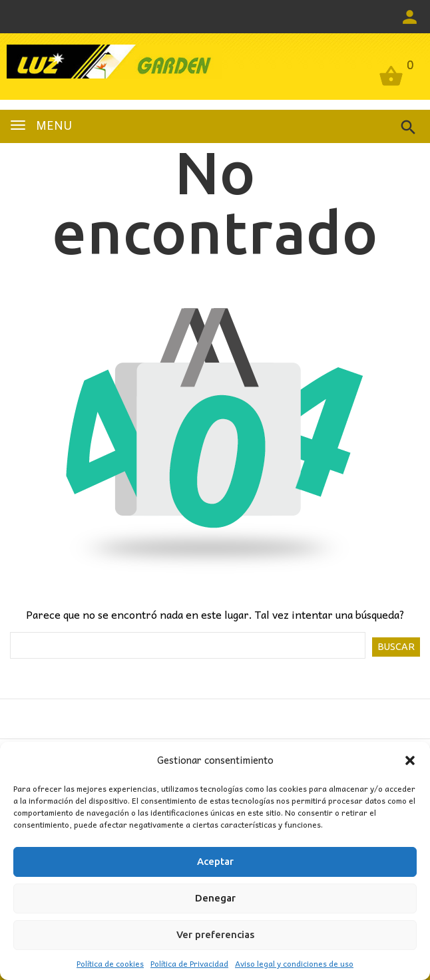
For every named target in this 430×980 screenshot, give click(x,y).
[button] (410, 760)
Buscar (396, 647)
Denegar (215, 898)
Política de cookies (110, 963)
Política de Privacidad (189, 963)
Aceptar (215, 861)
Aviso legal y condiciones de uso (294, 963)
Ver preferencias (215, 934)
